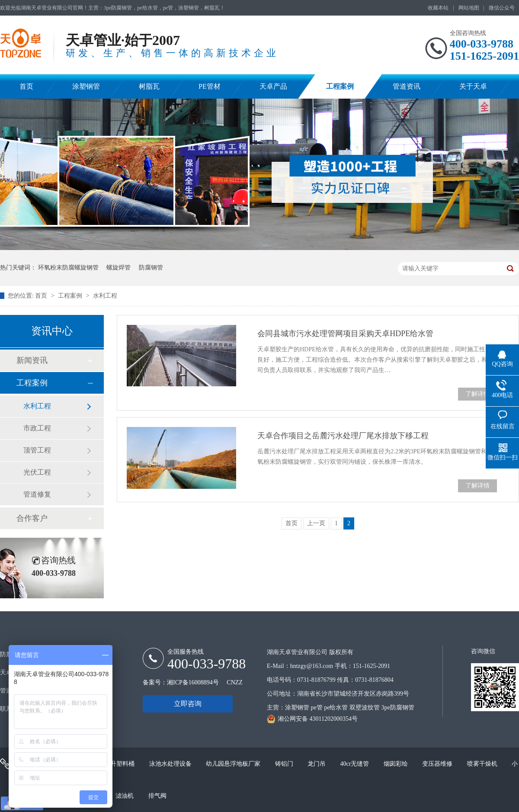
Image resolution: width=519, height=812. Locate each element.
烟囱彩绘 (397, 764)
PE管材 (210, 86)
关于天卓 (473, 86)
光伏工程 (37, 472)
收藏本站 (438, 8)
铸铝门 (285, 764)
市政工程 (37, 428)
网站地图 (469, 8)
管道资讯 (407, 86)
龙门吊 (317, 764)
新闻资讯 (32, 360)
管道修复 (37, 494)
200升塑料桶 (119, 764)
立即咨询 (188, 704)
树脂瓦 (149, 86)
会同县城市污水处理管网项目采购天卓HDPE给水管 (345, 334)
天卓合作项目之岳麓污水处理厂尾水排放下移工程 (343, 436)
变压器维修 (438, 764)
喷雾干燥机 (483, 764)
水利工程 (105, 296)
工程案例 (340, 86)
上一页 (316, 523)
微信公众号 (502, 8)
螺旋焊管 (119, 268)
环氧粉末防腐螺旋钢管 (68, 268)
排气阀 (157, 796)
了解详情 (477, 394)
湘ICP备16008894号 (193, 682)
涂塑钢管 (86, 86)
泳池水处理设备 (171, 764)
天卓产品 (273, 86)
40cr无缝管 (356, 764)
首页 (26, 86)
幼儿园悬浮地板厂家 (234, 764)
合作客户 (32, 518)
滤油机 (125, 796)
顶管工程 (37, 450)
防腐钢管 (151, 268)
